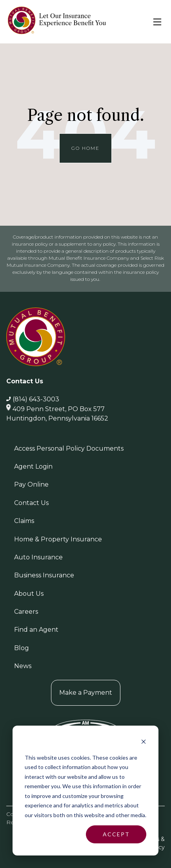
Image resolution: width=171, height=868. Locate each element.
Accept (116, 834)
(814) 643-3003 (36, 399)
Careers (26, 612)
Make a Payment (86, 693)
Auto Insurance (38, 557)
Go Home (85, 148)
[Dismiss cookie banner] (144, 743)
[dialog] (85, 791)
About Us (29, 594)
